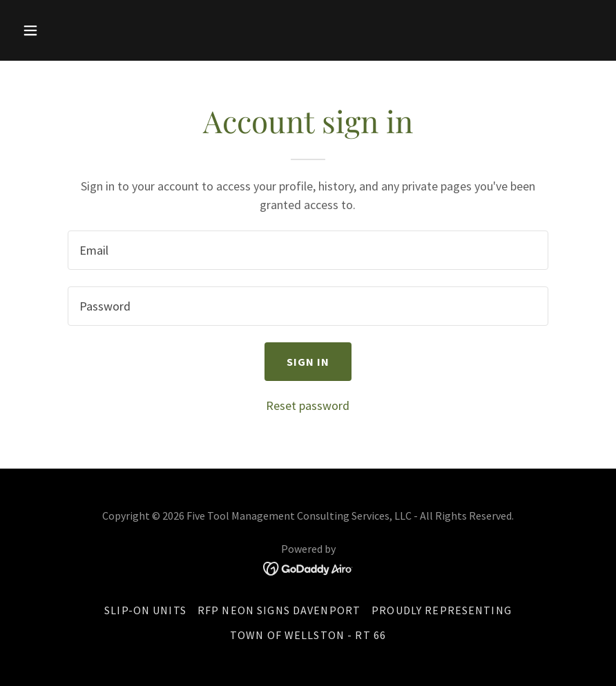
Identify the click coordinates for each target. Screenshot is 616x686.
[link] (308, 568)
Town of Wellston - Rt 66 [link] (308, 635)
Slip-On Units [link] (145, 610)
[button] (60, 30)
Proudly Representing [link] (442, 610)
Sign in (308, 362)
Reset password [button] (308, 405)
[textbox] (308, 250)
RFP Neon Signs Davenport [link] (279, 610)
